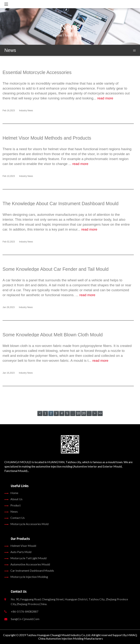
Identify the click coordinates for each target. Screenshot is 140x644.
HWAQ (132, 635)
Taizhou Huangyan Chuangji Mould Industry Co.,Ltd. (59, 635)
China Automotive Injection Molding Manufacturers (71, 639)
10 (78, 413)
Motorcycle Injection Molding (26, 577)
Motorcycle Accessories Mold (26, 524)
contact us (14, 518)
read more (105, 98)
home (11, 493)
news (11, 512)
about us (13, 499)
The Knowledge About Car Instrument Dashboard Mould (61, 204)
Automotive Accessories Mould (27, 564)
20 (84, 413)
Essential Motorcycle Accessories (37, 72)
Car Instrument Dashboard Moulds (29, 571)
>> (100, 413)
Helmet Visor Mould (20, 546)
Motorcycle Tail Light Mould (25, 558)
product (12, 505)
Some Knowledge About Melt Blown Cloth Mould (53, 335)
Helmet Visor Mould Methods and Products (47, 138)
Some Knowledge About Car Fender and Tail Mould (56, 269)
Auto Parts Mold (18, 552)
